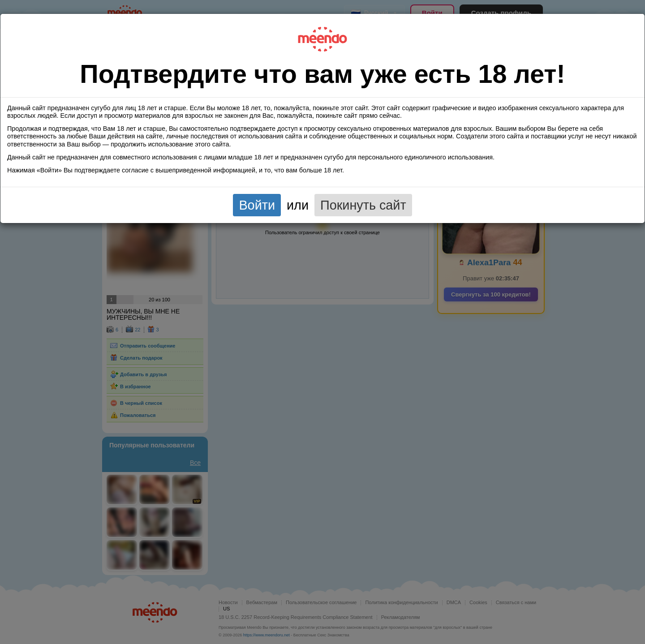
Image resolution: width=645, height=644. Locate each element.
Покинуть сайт (363, 205)
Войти (257, 205)
